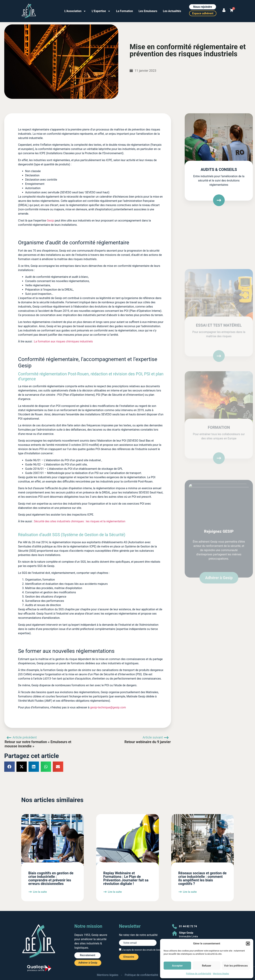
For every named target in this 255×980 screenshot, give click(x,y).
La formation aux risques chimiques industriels (63, 341)
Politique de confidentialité (199, 974)
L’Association (75, 11)
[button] (248, 944)
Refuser (206, 966)
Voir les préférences (236, 966)
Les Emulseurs (148, 11)
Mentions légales (221, 974)
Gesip (50, 221)
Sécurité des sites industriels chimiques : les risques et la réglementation (80, 521)
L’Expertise (101, 11)
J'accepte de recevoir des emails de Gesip (142, 950)
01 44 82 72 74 (188, 926)
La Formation (125, 11)
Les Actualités (172, 11)
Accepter (177, 966)
